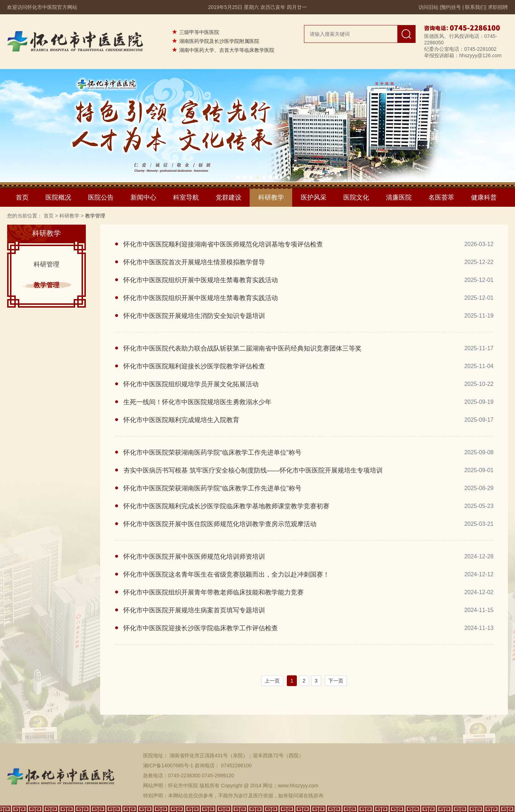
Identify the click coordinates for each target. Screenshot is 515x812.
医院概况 (58, 197)
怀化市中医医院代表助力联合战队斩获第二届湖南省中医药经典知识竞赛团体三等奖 (242, 348)
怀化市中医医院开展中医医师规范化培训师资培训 (194, 557)
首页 (22, 197)
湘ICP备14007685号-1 (168, 765)
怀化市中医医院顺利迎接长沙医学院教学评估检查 (194, 366)
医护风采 (314, 197)
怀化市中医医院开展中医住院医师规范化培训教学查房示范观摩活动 (220, 524)
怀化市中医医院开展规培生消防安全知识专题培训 (194, 316)
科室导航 (186, 197)
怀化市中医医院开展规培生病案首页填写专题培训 (194, 610)
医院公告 (101, 197)
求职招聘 (498, 7)
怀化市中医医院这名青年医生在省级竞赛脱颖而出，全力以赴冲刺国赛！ (226, 574)
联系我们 (475, 7)
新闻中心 (143, 197)
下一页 (336, 681)
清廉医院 (399, 197)
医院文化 (356, 197)
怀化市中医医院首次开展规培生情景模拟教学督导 (194, 262)
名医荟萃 (441, 197)
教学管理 (46, 285)
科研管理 (46, 264)
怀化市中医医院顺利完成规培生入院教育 (181, 420)
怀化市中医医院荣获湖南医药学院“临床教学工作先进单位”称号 (212, 453)
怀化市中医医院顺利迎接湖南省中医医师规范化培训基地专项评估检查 (223, 244)
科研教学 (271, 197)
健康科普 (484, 197)
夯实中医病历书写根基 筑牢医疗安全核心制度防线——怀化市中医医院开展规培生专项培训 (253, 470)
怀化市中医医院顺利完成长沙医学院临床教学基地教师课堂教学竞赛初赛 (226, 506)
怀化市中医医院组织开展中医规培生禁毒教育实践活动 (201, 280)
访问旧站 (428, 7)
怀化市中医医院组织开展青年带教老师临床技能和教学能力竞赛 (214, 592)
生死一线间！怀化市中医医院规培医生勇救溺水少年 (197, 402)
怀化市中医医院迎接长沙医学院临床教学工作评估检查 (201, 628)
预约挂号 (451, 7)
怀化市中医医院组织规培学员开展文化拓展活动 (191, 384)
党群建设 (229, 197)
